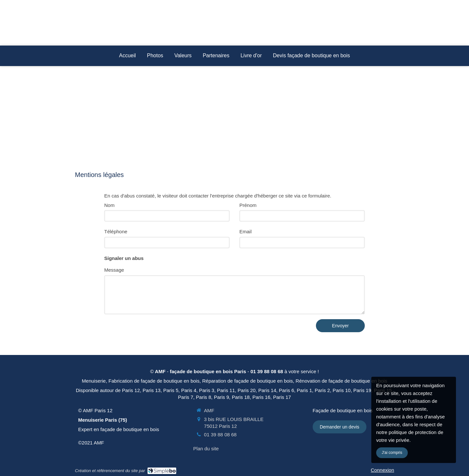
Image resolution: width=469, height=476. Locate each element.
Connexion (382, 470)
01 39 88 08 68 (220, 435)
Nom (109, 205)
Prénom (248, 205)
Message (114, 270)
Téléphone (116, 231)
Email (246, 231)
